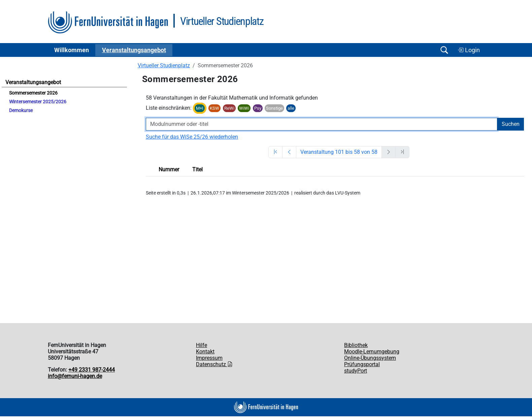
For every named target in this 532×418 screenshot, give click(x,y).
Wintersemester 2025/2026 (38, 102)
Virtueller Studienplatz (164, 65)
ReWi (229, 108)
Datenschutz (214, 364)
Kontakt (205, 352)
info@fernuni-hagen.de (75, 376)
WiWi (244, 108)
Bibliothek (356, 345)
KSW (214, 108)
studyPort (356, 371)
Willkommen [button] (72, 50)
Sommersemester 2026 (33, 93)
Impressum (209, 358)
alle (291, 108)
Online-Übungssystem (370, 358)
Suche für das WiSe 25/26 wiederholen (192, 137)
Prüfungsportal (362, 364)
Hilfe (202, 345)
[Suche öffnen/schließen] (444, 50)
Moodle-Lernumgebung (372, 352)
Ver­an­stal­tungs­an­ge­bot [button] (134, 50)
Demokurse (21, 111)
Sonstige (274, 108)
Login (469, 50)
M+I (200, 108)
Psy (258, 108)
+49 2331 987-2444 (92, 370)
